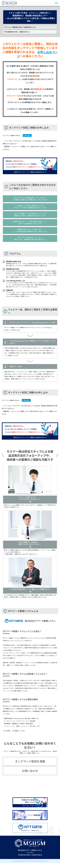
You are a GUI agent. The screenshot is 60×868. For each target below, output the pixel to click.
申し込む (28, 136)
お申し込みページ (37, 54)
